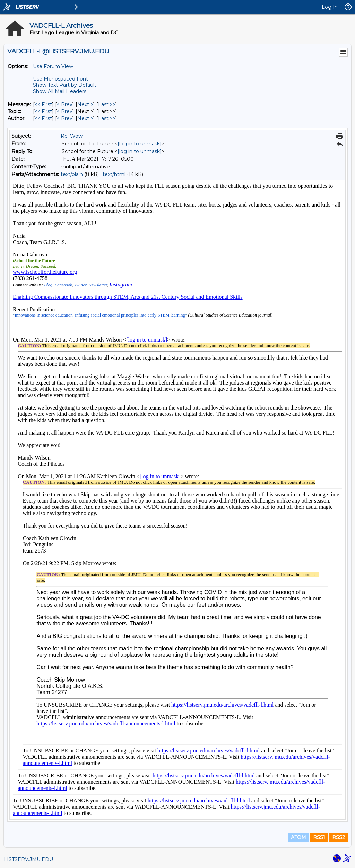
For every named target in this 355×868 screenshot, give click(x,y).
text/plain (72, 174)
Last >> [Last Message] (107, 104)
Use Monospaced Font (60, 79)
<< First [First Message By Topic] (43, 111)
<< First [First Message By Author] (43, 118)
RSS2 (339, 837)
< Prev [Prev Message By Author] (65, 118)
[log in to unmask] (140, 144)
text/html (114, 174)
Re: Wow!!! (73, 136)
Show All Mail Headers (60, 91)
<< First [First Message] (43, 104)
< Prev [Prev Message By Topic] (65, 111)
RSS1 (319, 837)
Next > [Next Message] (85, 104)
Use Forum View (53, 66)
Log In (330, 7)
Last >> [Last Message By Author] (107, 118)
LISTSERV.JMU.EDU (28, 859)
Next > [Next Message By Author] (85, 118)
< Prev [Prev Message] (65, 104)
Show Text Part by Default (65, 85)
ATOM (298, 837)
